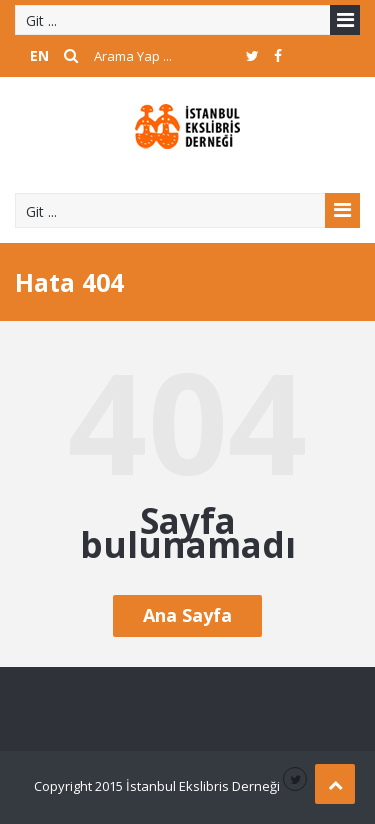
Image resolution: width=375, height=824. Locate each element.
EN (39, 55)
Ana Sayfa (187, 615)
